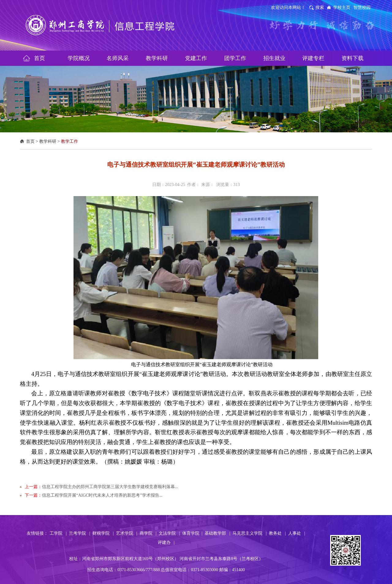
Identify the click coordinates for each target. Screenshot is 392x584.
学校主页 (342, 8)
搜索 (320, 8)
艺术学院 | (127, 533)
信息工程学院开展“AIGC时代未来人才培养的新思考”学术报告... (102, 495)
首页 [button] (40, 58)
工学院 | (58, 533)
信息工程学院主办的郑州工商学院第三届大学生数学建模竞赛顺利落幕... (110, 487)
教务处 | (277, 533)
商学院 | (148, 533)
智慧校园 (362, 8)
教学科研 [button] (157, 58)
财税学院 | (103, 533)
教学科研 (48, 141)
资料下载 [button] (352, 58)
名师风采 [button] (118, 58)
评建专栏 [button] (313, 58)
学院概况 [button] (79, 58)
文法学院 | (169, 533)
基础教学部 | (217, 533)
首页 (30, 141)
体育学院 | (192, 533)
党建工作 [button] (196, 58)
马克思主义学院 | (249, 533)
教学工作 (70, 141)
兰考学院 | (79, 533)
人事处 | (297, 533)
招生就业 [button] (274, 58)
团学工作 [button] (235, 58)
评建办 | (166, 542)
